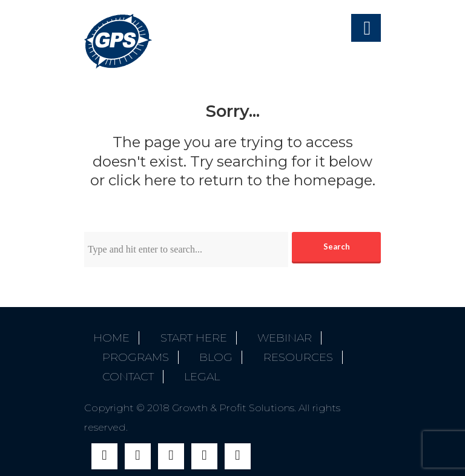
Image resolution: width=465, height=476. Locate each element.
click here (142, 180)
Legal (184, 365)
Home (111, 338)
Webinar (267, 338)
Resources (272, 351)
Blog (198, 351)
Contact (119, 365)
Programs (127, 351)
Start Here (185, 338)
